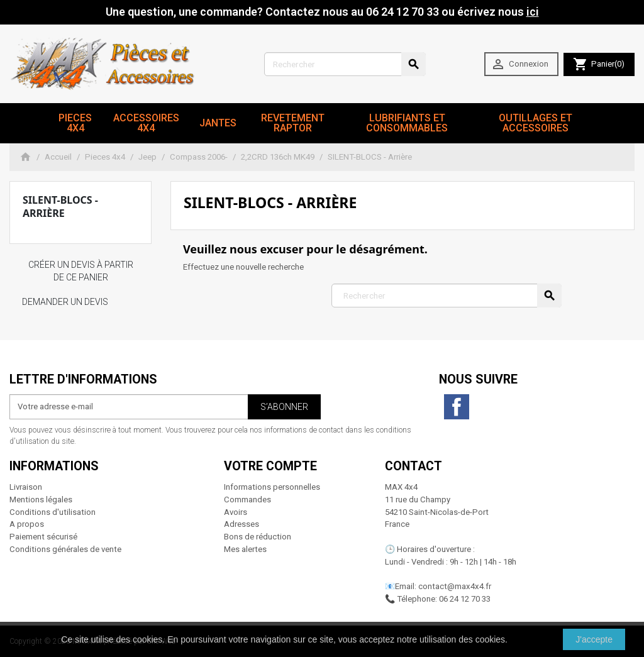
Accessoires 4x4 (146, 123)
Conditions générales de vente (65, 549)
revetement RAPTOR (293, 123)
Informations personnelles (272, 487)
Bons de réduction (258, 537)
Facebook (457, 407)
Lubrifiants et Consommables (407, 123)
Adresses (241, 524)
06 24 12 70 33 (465, 599)
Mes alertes (245, 549)
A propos (27, 524)
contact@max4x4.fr (455, 586)
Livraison (26, 487)
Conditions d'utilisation (53, 512)
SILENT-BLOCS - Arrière (60, 207)
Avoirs (236, 512)
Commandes (247, 500)
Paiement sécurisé (43, 537)
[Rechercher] (345, 64)
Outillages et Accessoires (536, 123)
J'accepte (594, 639)
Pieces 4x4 (75, 123)
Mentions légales (41, 500)
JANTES (218, 123)
